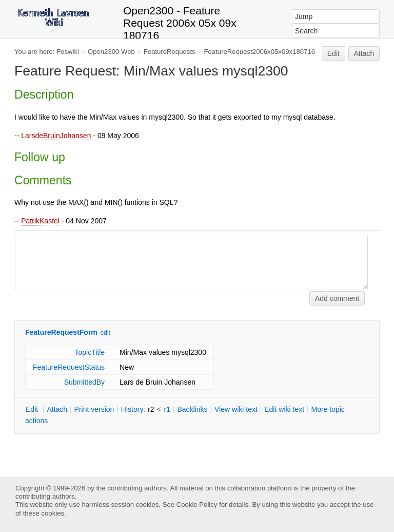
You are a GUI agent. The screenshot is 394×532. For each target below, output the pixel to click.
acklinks (192, 409)
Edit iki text (284, 409)
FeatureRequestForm (61, 332)
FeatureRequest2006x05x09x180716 (260, 52)
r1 (167, 409)
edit (105, 333)
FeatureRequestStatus (69, 367)
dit (33, 409)
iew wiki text (236, 409)
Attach (364, 53)
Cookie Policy (197, 505)
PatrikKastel (40, 221)
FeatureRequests (170, 52)
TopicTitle (90, 352)
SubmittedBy (84, 382)
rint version (94, 409)
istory (132, 409)
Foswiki (68, 52)
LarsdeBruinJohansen (56, 136)
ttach (57, 409)
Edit (333, 53)
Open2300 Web (111, 52)
